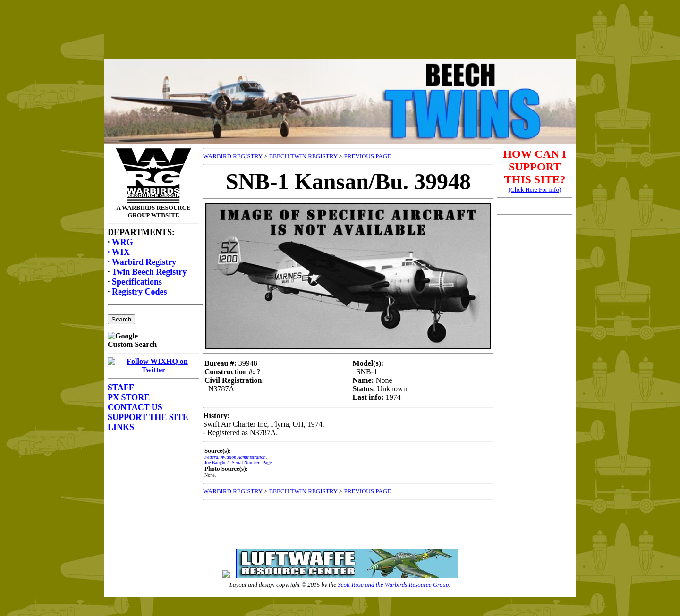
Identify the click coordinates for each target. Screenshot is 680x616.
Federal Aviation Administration (235, 457)
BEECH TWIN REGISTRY (303, 156)
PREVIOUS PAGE (367, 156)
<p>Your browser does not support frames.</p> (340, 39)
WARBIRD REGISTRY (233, 156)
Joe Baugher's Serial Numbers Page (238, 462)
